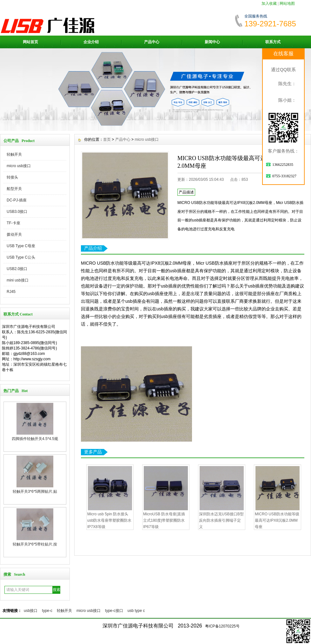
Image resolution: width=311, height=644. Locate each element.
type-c (47, 611)
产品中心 (152, 42)
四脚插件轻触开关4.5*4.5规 (35, 439)
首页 (107, 139)
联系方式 (273, 42)
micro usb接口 (19, 166)
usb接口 (31, 611)
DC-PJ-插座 (17, 200)
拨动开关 (14, 234)
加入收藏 (269, 3)
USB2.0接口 (17, 269)
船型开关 (14, 189)
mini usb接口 (18, 280)
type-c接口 (114, 611)
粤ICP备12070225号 (222, 626)
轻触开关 (14, 154)
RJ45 (11, 292)
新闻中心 (212, 42)
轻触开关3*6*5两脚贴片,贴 (35, 491)
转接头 (12, 177)
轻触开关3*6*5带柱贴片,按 (35, 544)
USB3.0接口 (17, 212)
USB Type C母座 (21, 246)
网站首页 (30, 42)
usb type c (136, 611)
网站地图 (287, 3)
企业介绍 (91, 42)
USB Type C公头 (21, 257)
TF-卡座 (13, 223)
